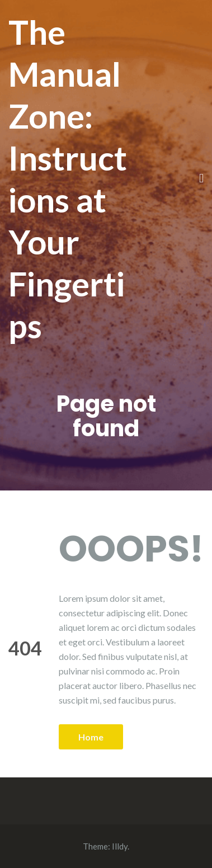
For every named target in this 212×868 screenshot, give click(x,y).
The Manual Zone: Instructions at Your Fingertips (68, 179)
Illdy (120, 846)
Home (91, 737)
